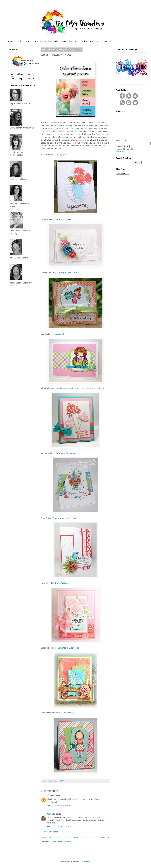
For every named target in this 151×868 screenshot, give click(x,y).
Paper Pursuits (64, 219)
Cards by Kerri (61, 154)
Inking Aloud (58, 334)
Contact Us (106, 41)
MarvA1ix (51, 814)
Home (10, 41)
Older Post (105, 837)
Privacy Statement (90, 41)
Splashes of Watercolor (68, 648)
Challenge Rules (23, 41)
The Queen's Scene (60, 583)
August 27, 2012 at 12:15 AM (59, 826)
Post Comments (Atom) (62, 842)
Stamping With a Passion (64, 518)
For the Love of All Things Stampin (72, 388)
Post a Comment (51, 832)
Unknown (51, 796)
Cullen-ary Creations (65, 453)
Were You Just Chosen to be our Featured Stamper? (56, 41)
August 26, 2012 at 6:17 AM (59, 805)
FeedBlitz (120, 152)
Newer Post (47, 837)
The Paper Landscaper (67, 272)
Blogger (87, 861)
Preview (119, 149)
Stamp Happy (68, 713)
